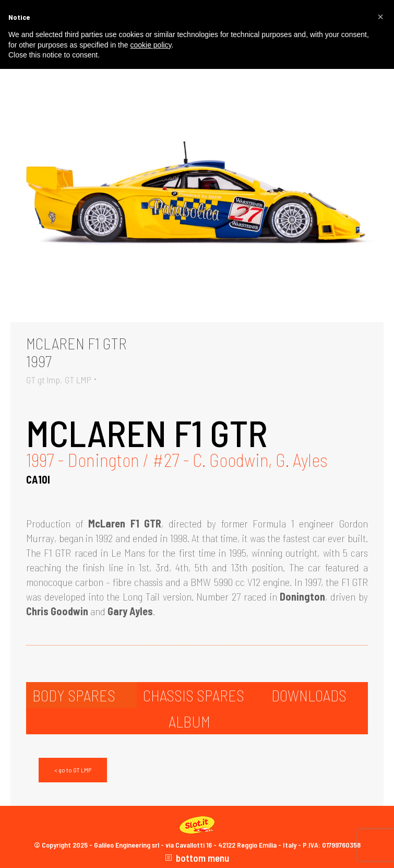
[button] (380, 17)
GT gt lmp (43, 380)
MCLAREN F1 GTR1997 (76, 352)
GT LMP (78, 380)
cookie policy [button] (151, 45)
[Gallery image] (197, 198)
